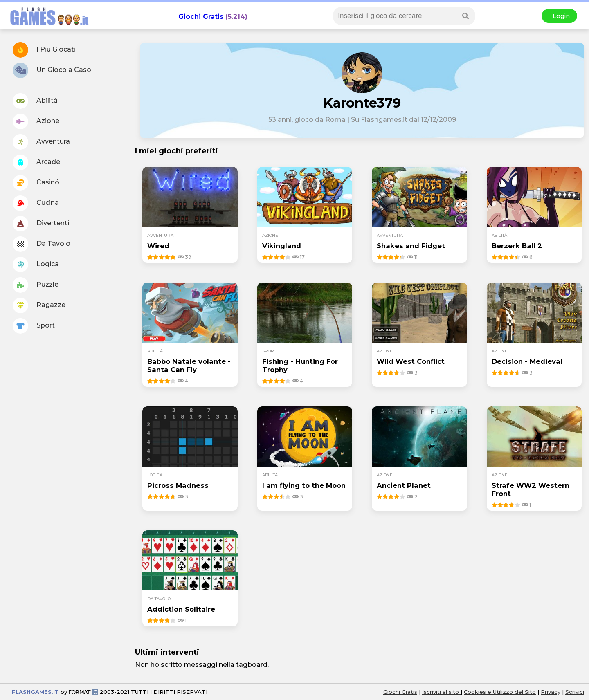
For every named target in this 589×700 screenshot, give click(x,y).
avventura (160, 235)
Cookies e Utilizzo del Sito (500, 692)
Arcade (36, 162)
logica (155, 475)
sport (269, 351)
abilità (499, 235)
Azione (36, 121)
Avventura (41, 142)
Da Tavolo (42, 244)
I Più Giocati (44, 50)
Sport (34, 326)
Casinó (36, 183)
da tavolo (159, 599)
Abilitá (35, 101)
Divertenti (41, 224)
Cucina (36, 203)
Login (559, 16)
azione (270, 235)
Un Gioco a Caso (52, 70)
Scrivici (575, 692)
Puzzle (36, 285)
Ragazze (39, 305)
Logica (36, 265)
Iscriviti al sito (441, 692)
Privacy (551, 692)
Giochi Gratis (201, 17)
